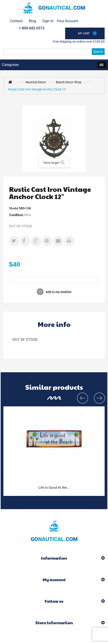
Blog (32, 21)
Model (14, 208)
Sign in (48, 21)
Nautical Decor (36, 82)
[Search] (54, 52)
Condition (16, 215)
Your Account (67, 21)
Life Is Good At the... (54, 488)
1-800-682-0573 (32, 28)
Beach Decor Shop (69, 82)
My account (54, 579)
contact (16, 21)
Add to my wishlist (58, 292)
